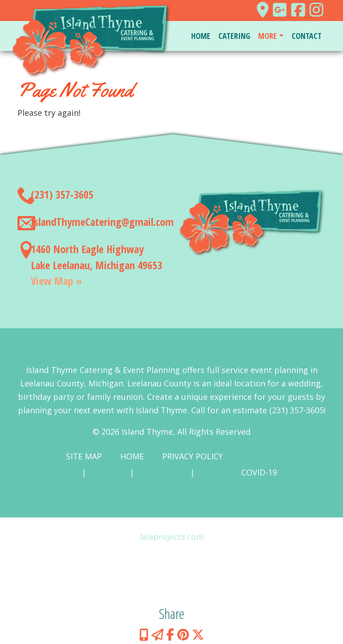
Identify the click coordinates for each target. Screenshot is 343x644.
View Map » (56, 281)
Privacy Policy (192, 456)
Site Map (84, 456)
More (268, 36)
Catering (234, 36)
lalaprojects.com (172, 537)
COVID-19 (259, 472)
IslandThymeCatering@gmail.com (102, 222)
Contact (307, 36)
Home (201, 36)
